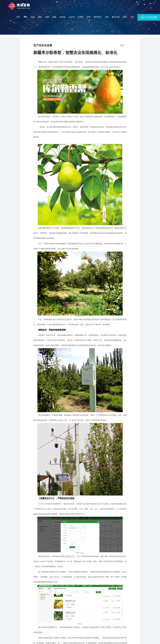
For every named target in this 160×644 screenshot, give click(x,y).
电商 (47, 17)
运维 (107, 17)
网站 (25, 17)
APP (89, 17)
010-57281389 (149, 17)
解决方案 (116, 17)
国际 (40, 17)
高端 (33, 17)
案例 (125, 17)
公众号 (71, 17)
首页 (18, 17)
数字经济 (98, 17)
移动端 (62, 17)
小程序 (81, 17)
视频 (54, 17)
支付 (132, 17)
